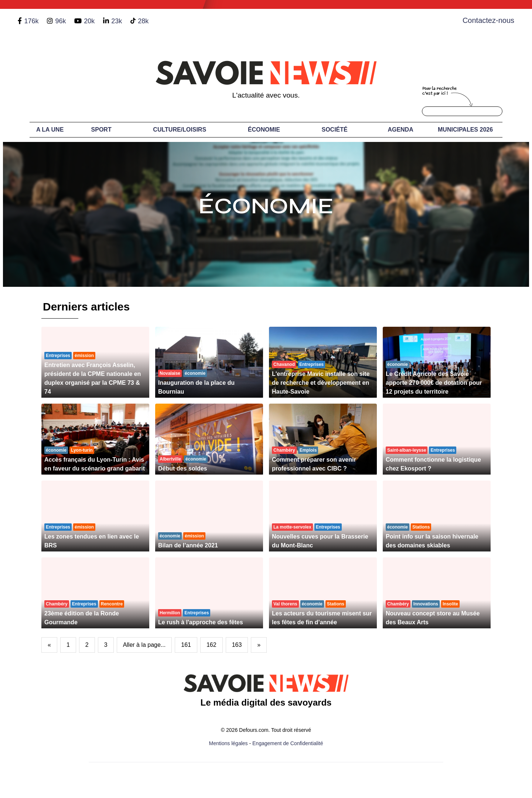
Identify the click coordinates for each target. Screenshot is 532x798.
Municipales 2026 (465, 130)
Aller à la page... (144, 645)
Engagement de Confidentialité (288, 743)
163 (237, 645)
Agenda (400, 130)
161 (186, 645)
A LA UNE (50, 130)
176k (31, 21)
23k (117, 21)
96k (60, 21)
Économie (264, 130)
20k (89, 21)
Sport (101, 130)
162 (212, 645)
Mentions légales (229, 743)
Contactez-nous (488, 20)
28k (143, 21)
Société (335, 130)
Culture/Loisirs (180, 130)
